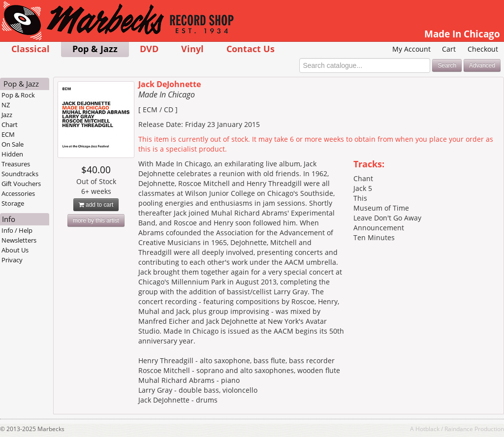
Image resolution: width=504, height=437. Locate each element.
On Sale (13, 144)
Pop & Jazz (95, 48)
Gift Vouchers (21, 184)
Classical (31, 48)
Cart (449, 49)
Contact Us (251, 48)
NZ (6, 105)
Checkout (483, 49)
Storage (13, 203)
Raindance (459, 429)
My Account (411, 49)
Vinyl (192, 48)
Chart (10, 125)
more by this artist (96, 220)
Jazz (7, 115)
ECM (8, 134)
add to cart (96, 205)
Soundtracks (20, 174)
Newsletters (19, 240)
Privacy (12, 260)
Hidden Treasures (16, 159)
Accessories (18, 193)
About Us (15, 250)
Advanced (482, 65)
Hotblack (427, 429)
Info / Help (17, 230)
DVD (149, 48)
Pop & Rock (18, 95)
